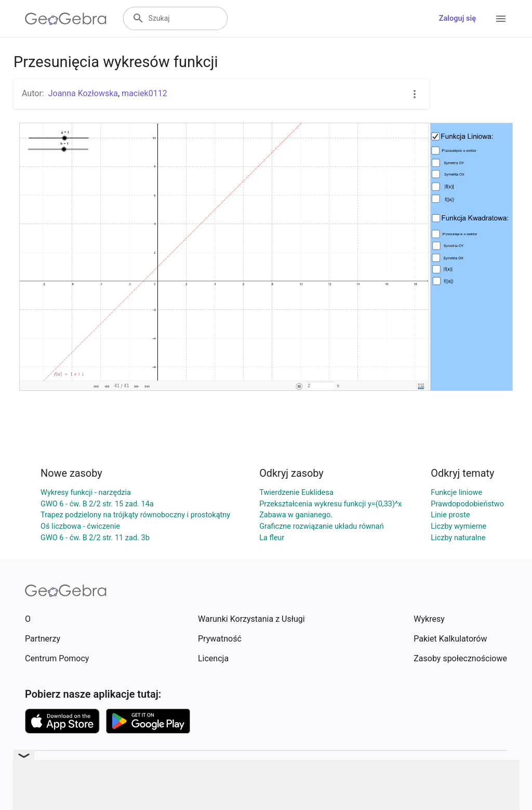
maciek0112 (144, 93)
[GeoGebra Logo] (66, 19)
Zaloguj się (457, 18)
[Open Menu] (501, 19)
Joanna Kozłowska (83, 93)
